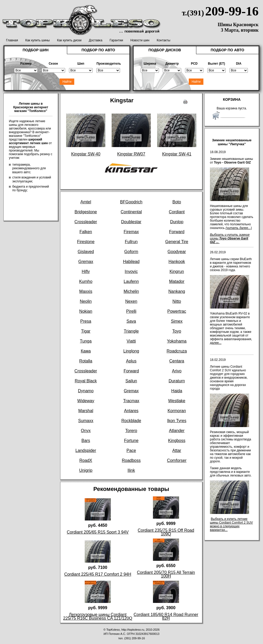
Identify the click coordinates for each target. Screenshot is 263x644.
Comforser (177, 460)
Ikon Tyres (177, 421)
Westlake (177, 401)
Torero (131, 431)
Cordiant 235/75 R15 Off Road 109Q (166, 532)
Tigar (86, 331)
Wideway (86, 401)
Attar (177, 450)
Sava (131, 321)
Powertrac (177, 311)
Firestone (86, 242)
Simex (177, 321)
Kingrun (177, 271)
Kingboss (177, 441)
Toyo (177, 331)
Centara (177, 361)
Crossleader (86, 222)
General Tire (177, 242)
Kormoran (177, 411)
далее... (216, 343)
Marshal (86, 411)
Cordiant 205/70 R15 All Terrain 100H (166, 574)
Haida (177, 391)
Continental (131, 212)
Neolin (86, 301)
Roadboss (131, 460)
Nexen (131, 301)
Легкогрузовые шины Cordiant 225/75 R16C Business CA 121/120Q (98, 616)
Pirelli (131, 311)
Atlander (177, 431)
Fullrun (131, 242)
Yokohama (177, 341)
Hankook (177, 262)
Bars (86, 441)
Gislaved (86, 252)
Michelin (131, 291)
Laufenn (131, 281)
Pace (131, 450)
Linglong (131, 351)
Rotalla (86, 361)
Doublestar (131, 222)
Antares (131, 411)
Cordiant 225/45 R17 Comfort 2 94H (98, 574)
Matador (177, 281)
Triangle (131, 331)
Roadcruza (177, 351)
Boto (177, 202)
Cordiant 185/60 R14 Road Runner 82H (166, 616)
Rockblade (131, 421)
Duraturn (177, 381)
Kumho (86, 281)
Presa (86, 321)
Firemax (131, 232)
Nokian (86, 311)
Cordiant (177, 212)
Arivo (177, 371)
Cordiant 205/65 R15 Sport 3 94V (98, 532)
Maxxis (86, 291)
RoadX (86, 460)
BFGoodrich (131, 202)
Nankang (177, 291)
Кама (86, 351)
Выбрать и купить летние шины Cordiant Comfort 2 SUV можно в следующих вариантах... (231, 524)
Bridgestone (86, 212)
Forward (177, 232)
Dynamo (86, 391)
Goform (131, 252)
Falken (86, 232)
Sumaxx (86, 421)
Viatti (131, 341)
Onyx (86, 431)
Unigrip (86, 470)
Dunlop (177, 222)
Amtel (86, 202)
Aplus (131, 361)
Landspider (86, 450)
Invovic (131, 271)
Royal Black (86, 381)
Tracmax (131, 401)
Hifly (86, 271)
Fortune (131, 441)
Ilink (131, 470)
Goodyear (177, 252)
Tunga (86, 341)
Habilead (131, 262)
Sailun (131, 381)
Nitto (177, 301)
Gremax (86, 262)
